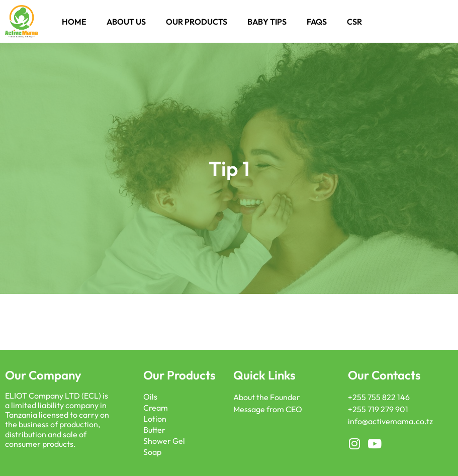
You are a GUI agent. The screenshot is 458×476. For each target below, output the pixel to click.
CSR (354, 22)
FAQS (317, 22)
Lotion (155, 419)
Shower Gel (164, 441)
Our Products (197, 22)
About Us (126, 22)
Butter (154, 430)
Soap (152, 452)
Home (74, 22)
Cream (156, 408)
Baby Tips (267, 22)
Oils (150, 397)
